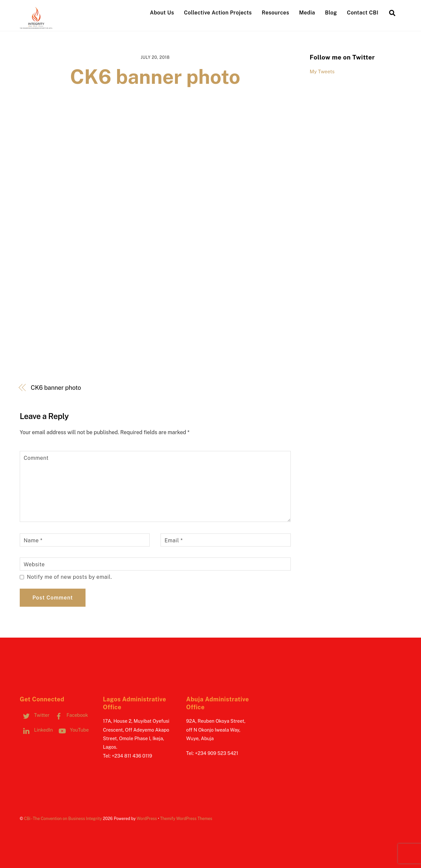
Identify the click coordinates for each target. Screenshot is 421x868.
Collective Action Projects (218, 13)
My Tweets (322, 71)
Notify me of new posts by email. (70, 577)
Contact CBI (363, 13)
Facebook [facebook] (70, 715)
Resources (275, 13)
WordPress (147, 819)
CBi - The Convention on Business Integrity (63, 819)
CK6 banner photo (155, 77)
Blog (331, 13)
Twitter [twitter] (35, 715)
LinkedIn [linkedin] (36, 730)
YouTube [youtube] (72, 730)
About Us (162, 13)
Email (173, 540)
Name (33, 540)
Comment (36, 458)
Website (34, 564)
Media (307, 13)
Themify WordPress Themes (186, 819)
